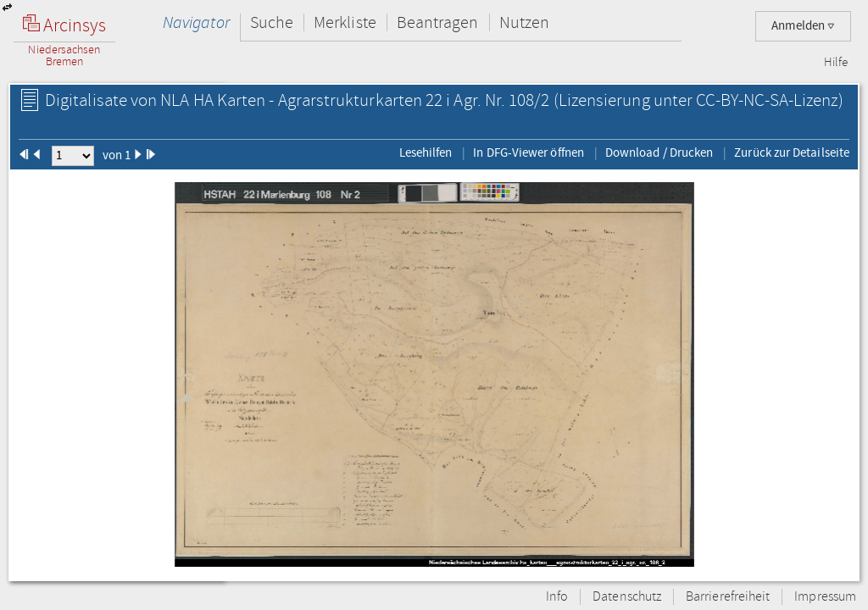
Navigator (196, 22)
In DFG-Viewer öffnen (529, 152)
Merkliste (345, 22)
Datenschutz (627, 597)
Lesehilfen (426, 152)
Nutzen (524, 22)
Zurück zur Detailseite (792, 152)
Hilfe (836, 63)
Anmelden (803, 26)
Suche (272, 22)
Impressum (825, 597)
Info (557, 597)
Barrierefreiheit (728, 597)
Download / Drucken (659, 152)
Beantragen (438, 22)
